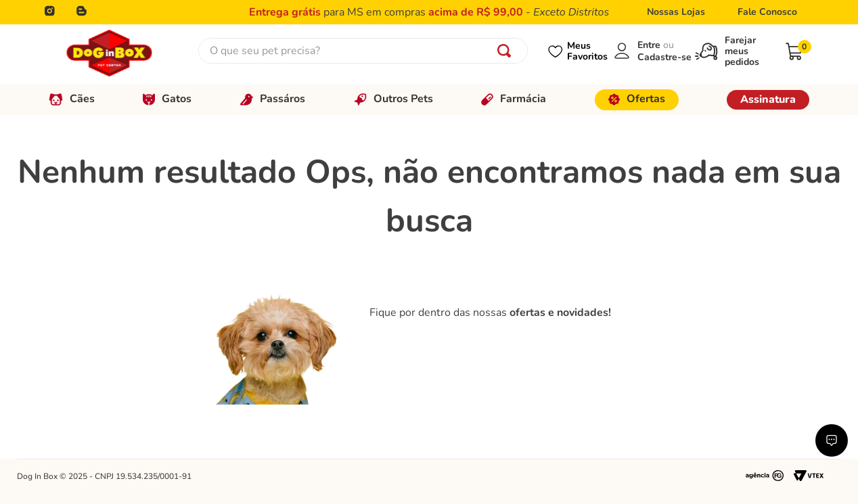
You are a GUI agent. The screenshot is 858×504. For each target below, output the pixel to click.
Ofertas (637, 99)
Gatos (167, 99)
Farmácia (514, 99)
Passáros (273, 99)
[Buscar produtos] (507, 51)
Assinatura (768, 99)
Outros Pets (393, 99)
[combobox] (363, 51)
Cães (72, 99)
